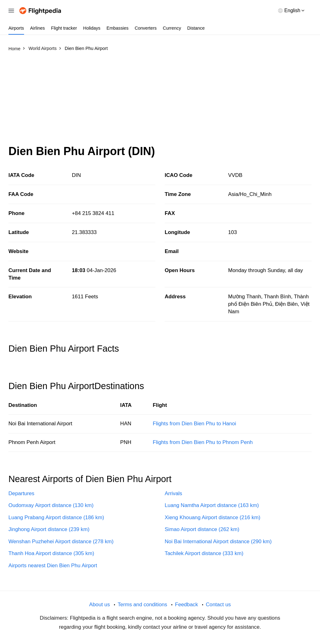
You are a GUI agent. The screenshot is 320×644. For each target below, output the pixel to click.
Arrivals (173, 493)
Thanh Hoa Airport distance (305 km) (51, 553)
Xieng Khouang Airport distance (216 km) (212, 517)
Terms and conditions (142, 605)
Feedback (187, 605)
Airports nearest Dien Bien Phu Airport (53, 566)
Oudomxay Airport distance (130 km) (51, 505)
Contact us (218, 605)
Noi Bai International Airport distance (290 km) (218, 542)
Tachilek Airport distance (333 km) (204, 553)
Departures (21, 493)
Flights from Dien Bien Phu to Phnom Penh (203, 442)
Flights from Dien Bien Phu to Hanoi (195, 424)
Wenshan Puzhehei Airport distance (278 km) (61, 542)
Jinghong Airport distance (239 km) (49, 529)
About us (99, 605)
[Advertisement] (160, 101)
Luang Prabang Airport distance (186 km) (56, 517)
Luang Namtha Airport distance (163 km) (212, 505)
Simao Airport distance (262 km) (202, 529)
